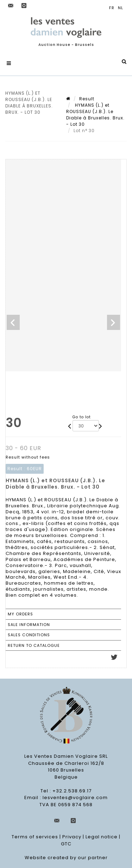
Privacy (72, 837)
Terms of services (35, 837)
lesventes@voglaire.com (75, 798)
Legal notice (102, 837)
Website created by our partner (66, 858)
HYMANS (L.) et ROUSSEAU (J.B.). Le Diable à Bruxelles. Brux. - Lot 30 (95, 115)
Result (87, 99)
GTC (66, 844)
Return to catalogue (34, 645)
